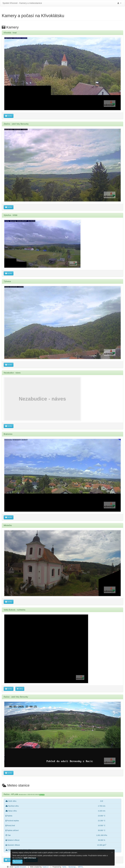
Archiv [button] (9, 116)
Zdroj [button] (20, 689)
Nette (64, 867)
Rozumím (17, 862)
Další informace (30, 858)
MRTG (80, 867)
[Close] (112, 852)
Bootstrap (72, 867)
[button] (119, 3)
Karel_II (45, 867)
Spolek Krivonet (20, 867)
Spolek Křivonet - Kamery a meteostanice (22, 3)
